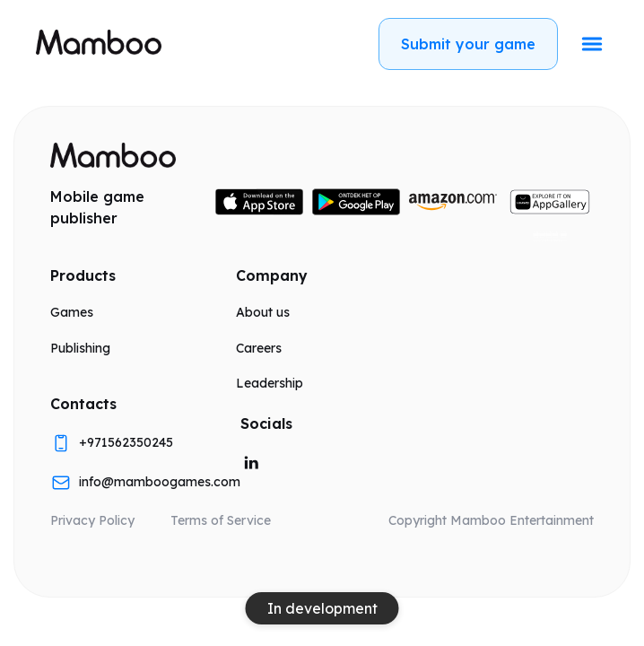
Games (72, 312)
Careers (259, 348)
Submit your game (468, 44)
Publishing (80, 348)
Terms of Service (221, 520)
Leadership (270, 383)
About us (263, 312)
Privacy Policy (92, 520)
